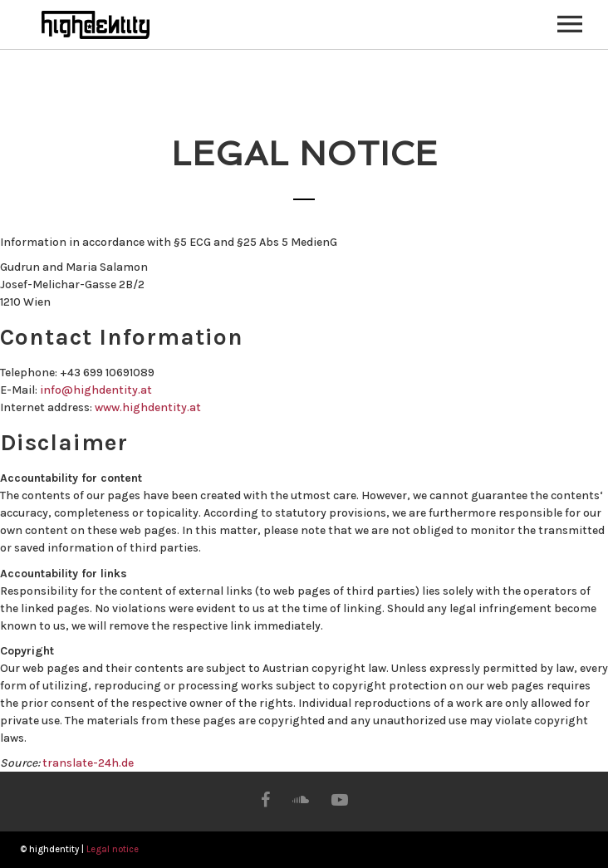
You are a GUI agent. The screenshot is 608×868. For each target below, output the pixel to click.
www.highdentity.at (148, 407)
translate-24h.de (88, 763)
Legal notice (113, 849)
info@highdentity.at (96, 390)
